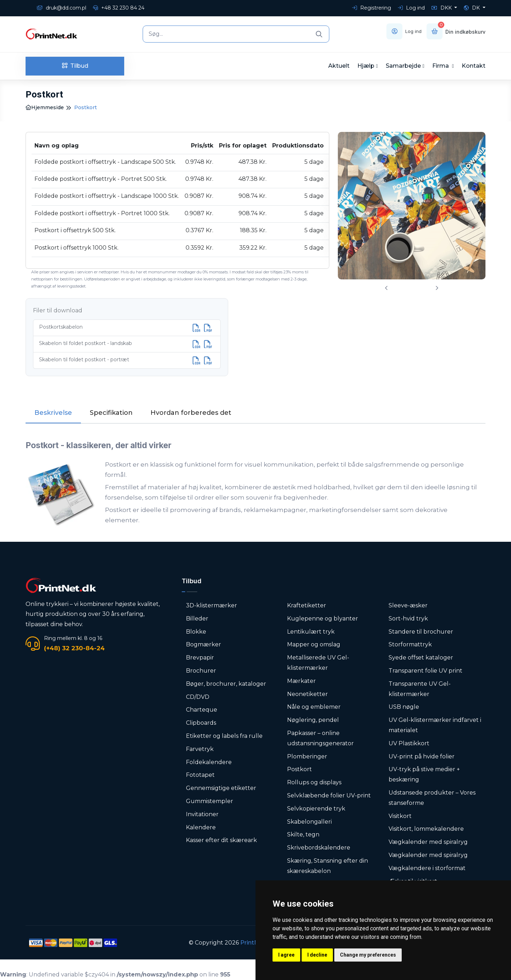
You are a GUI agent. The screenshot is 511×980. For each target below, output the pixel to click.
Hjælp (366, 66)
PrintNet (252, 943)
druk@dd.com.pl (62, 8)
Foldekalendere (209, 762)
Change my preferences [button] (368, 955)
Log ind (411, 8)
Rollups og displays (314, 782)
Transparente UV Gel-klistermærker (420, 689)
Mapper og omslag (314, 644)
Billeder (197, 619)
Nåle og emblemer (314, 707)
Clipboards (201, 723)
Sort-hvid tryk (408, 619)
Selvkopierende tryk (316, 809)
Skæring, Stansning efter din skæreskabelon (328, 866)
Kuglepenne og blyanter (323, 619)
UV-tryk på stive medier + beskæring (424, 774)
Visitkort (400, 816)
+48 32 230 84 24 (119, 8)
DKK (442, 8)
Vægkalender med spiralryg (428, 842)
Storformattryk (410, 644)
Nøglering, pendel (313, 720)
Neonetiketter (307, 694)
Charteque (202, 710)
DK (472, 8)
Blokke (196, 632)
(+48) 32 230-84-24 (74, 648)
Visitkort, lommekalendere (426, 829)
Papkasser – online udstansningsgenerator (320, 738)
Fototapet (200, 775)
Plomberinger (307, 756)
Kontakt (474, 66)
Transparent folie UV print (425, 671)
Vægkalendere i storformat (427, 868)
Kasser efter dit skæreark (221, 840)
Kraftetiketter (307, 605)
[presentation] (386, 288)
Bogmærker (204, 644)
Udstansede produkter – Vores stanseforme (432, 798)
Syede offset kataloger (421, 658)
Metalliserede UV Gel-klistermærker (318, 663)
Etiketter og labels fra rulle (224, 736)
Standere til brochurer (421, 632)
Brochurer (201, 671)
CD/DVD (198, 697)
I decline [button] (317, 955)
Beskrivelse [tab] (53, 413)
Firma (441, 66)
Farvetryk (200, 749)
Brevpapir (200, 658)
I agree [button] (286, 955)
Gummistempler (210, 801)
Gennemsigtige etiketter (221, 788)
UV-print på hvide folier (422, 756)
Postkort (300, 769)
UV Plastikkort (409, 743)
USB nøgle (404, 707)
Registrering (372, 8)
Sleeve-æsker (408, 605)
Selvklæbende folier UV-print (329, 795)
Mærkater (301, 681)
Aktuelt (339, 66)
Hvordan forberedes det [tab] (191, 413)
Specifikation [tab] (111, 413)
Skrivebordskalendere (319, 848)
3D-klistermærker (211, 605)
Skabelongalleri (309, 822)
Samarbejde (403, 66)
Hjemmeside (45, 107)
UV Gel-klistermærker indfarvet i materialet (435, 725)
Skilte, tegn (303, 834)
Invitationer (202, 814)
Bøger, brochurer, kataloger (226, 684)
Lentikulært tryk (311, 632)
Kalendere (201, 827)
